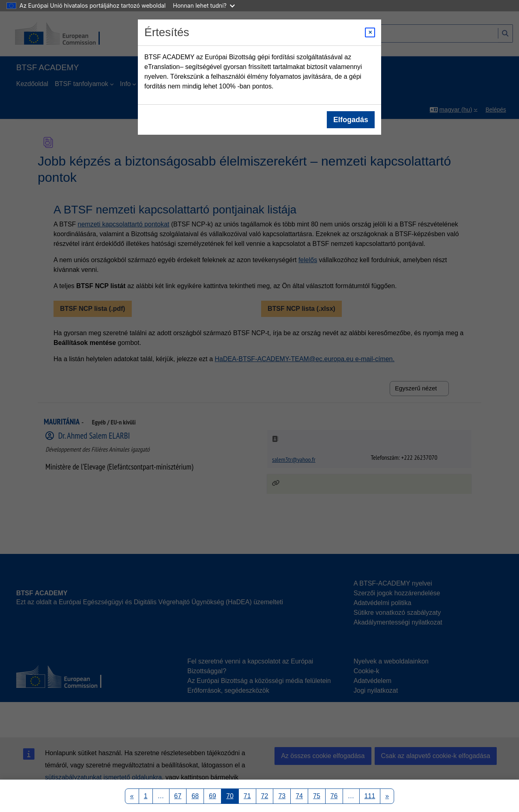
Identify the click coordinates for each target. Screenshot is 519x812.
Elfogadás (351, 120)
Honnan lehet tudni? (204, 5)
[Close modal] (370, 32)
